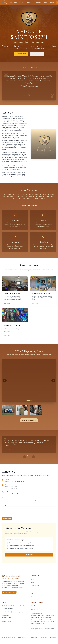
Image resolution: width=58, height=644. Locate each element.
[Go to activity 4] (32, 400)
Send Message (7, 518)
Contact (52, 2)
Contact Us (37, 54)
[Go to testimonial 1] (28, 456)
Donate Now (29, 555)
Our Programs (35, 585)
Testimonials (30, 2)
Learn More (8, 303)
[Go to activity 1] (27, 400)
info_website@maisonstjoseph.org (14, 494)
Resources (38, 2)
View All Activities (29, 420)
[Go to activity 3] (30, 400)
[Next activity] (53, 381)
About (16, 2)
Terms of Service (44, 637)
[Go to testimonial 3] (30, 456)
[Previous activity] (5, 381)
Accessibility (53, 637)
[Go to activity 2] (29, 400)
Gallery (45, 2)
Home (10, 2)
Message (4, 505)
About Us (33, 582)
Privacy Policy (35, 637)
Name (3, 498)
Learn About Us (21, 54)
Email (31, 498)
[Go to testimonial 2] (29, 456)
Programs (22, 2)
